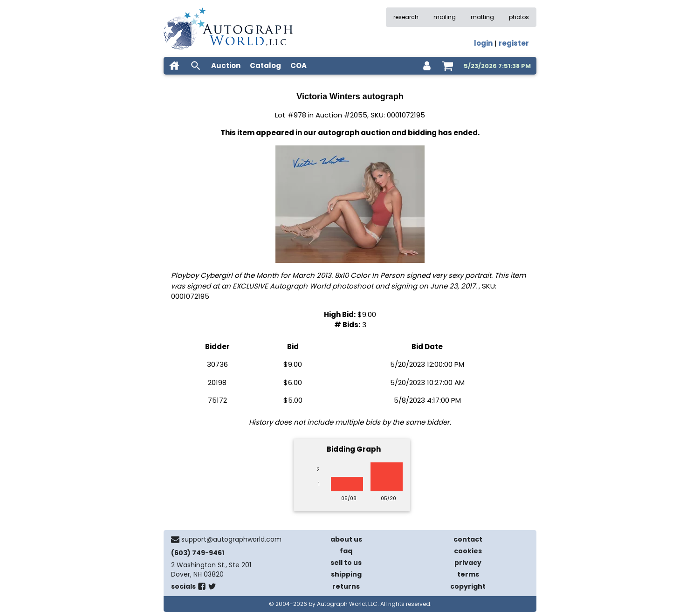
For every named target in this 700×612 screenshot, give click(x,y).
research (406, 17)
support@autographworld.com (231, 539)
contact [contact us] (468, 539)
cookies (468, 551)
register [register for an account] (514, 43)
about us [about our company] (346, 539)
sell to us (346, 563)
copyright (468, 586)
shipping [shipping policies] (346, 574)
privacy (468, 563)
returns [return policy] (346, 586)
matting (482, 17)
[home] (174, 66)
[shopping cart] (447, 66)
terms (468, 574)
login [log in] (483, 43)
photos (519, 17)
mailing (445, 17)
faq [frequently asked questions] (346, 551)
